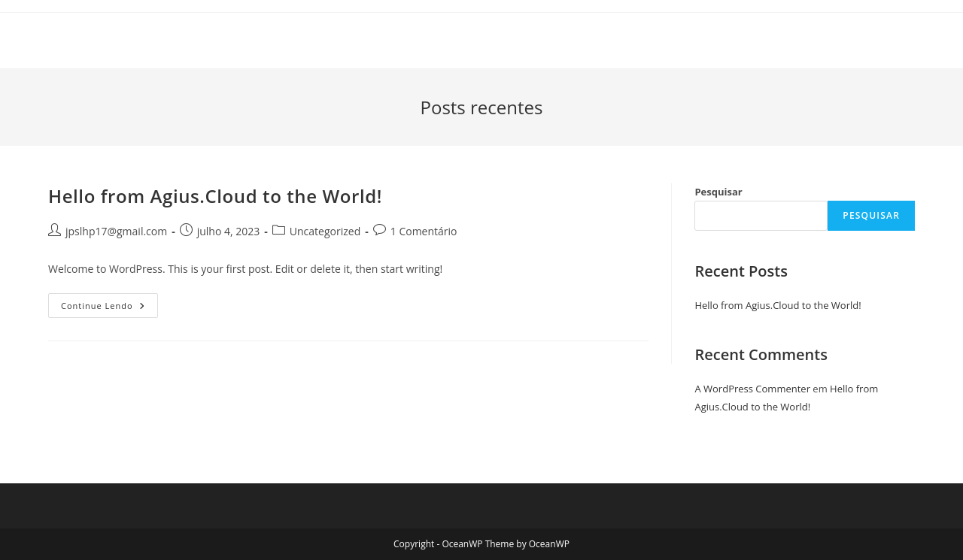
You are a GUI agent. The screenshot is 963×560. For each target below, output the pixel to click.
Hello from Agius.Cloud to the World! (215, 196)
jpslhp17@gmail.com (116, 231)
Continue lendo (109, 308)
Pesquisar (718, 192)
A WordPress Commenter (752, 389)
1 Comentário (424, 231)
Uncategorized (325, 231)
